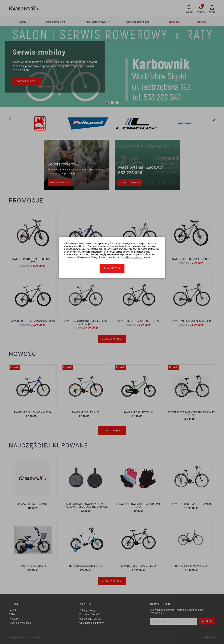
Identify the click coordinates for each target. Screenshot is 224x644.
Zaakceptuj (112, 268)
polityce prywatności (133, 257)
